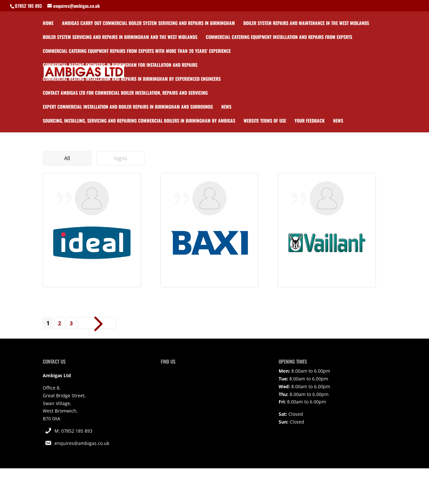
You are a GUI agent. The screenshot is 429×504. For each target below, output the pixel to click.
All (67, 158)
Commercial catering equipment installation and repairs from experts (279, 37)
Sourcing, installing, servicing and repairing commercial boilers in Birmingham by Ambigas (139, 121)
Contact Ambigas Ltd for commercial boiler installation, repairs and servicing (125, 93)
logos (121, 158)
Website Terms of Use (265, 121)
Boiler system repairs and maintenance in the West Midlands (306, 24)
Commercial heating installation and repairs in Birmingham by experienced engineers (132, 79)
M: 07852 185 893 (73, 431)
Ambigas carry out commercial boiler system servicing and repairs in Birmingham (148, 24)
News (226, 107)
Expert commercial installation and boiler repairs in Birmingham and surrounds (128, 107)
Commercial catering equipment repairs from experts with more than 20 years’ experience (137, 51)
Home (48, 24)
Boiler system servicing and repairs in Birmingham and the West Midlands (120, 37)
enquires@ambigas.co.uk (82, 443)
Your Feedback (310, 121)
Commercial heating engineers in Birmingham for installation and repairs (120, 65)
